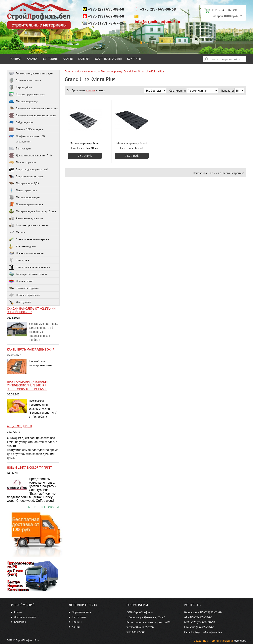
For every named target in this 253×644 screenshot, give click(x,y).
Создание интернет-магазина (213, 641)
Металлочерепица (88, 71)
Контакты (134, 59)
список (91, 90)
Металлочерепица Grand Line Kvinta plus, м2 (132, 146)
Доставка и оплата (108, 59)
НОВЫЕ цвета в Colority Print (29, 467)
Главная (16, 59)
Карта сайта (79, 617)
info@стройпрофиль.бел (157, 22)
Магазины (51, 59)
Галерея (84, 59)
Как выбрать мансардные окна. (31, 349)
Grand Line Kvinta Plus (151, 71)
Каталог (32, 59)
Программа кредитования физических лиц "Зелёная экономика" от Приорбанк (27, 385)
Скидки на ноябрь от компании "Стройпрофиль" (31, 310)
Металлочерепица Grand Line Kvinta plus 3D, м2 (85, 146)
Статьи (68, 59)
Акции (76, 627)
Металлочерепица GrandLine (118, 71)
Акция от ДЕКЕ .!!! (19, 426)
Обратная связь (81, 612)
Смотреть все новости (43, 507)
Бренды (77, 622)
